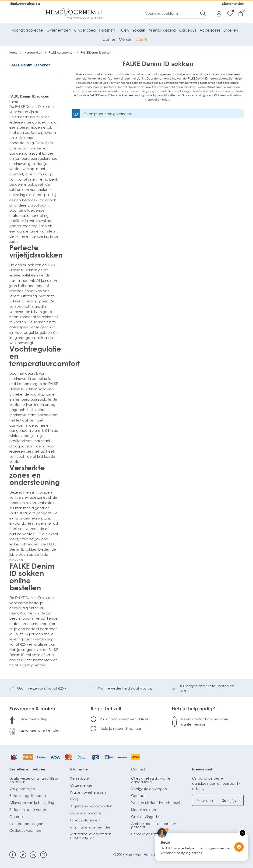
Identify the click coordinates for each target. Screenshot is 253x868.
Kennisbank (80, 778)
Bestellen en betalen (27, 769)
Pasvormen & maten (32, 708)
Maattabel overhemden (91, 827)
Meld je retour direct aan (121, 728)
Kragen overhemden (88, 792)
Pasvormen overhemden (39, 730)
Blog (74, 799)
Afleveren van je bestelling (32, 803)
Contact (138, 769)
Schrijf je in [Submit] (231, 800)
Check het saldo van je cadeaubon (151, 780)
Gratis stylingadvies (147, 817)
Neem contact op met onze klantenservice (205, 722)
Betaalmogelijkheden (28, 795)
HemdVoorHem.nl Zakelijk (153, 834)
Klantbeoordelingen (26, 824)
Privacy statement (86, 820)
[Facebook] (13, 855)
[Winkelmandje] (238, 14)
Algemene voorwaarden (91, 806)
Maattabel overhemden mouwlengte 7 (91, 836)
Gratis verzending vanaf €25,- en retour (34, 780)
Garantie (17, 817)
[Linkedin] (33, 855)
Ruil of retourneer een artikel (124, 719)
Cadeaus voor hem (26, 830)
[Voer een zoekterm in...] (173, 13)
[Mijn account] (217, 14)
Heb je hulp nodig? (193, 708)
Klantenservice (233, 4)
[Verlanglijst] (228, 14)
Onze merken (82, 785)
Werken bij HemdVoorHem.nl (155, 803)
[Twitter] (23, 855)
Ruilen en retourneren (28, 810)
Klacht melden (144, 810)
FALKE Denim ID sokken (30, 65)
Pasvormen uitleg (33, 719)
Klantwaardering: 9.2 (25, 4)
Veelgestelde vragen (149, 789)
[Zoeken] (203, 13)
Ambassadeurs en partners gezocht (154, 825)
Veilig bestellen (22, 789)
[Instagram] (43, 855)
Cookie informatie (86, 813)
